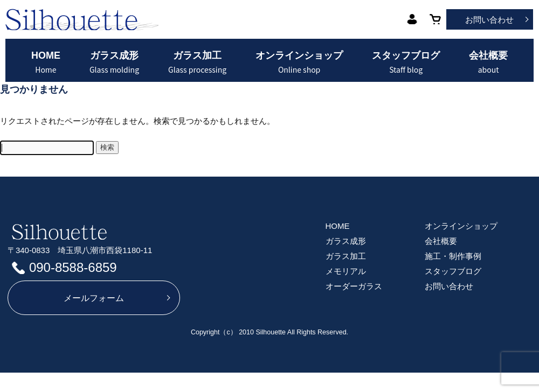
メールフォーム (94, 298)
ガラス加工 (197, 62)
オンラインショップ (299, 62)
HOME (46, 62)
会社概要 (488, 62)
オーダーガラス (354, 286)
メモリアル (346, 271)
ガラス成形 (114, 62)
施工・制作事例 (453, 256)
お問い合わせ (489, 20)
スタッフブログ (406, 62)
